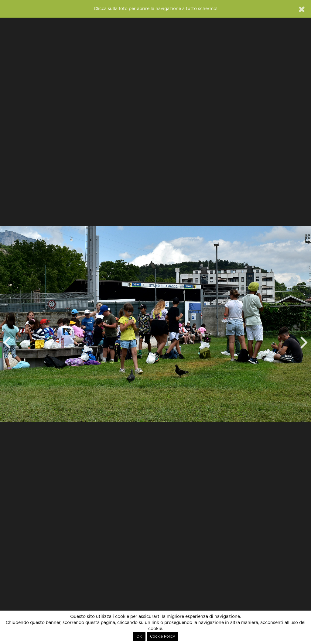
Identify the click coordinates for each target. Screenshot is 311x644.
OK (139, 636)
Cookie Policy (162, 636)
